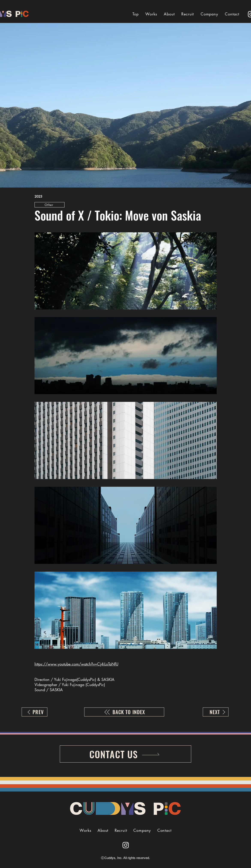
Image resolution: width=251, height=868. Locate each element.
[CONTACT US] (125, 754)
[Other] (50, 205)
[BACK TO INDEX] (124, 712)
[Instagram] (126, 845)
